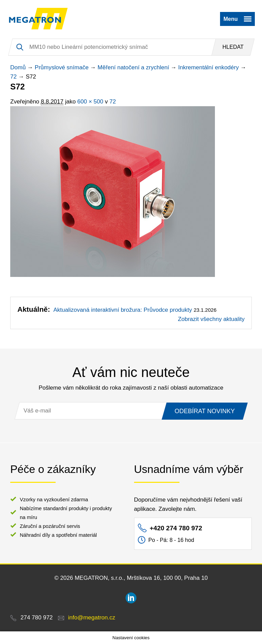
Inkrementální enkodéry (208, 67)
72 (13, 77)
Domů (18, 67)
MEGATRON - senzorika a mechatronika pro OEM (38, 19)
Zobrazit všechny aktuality (211, 319)
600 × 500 (90, 102)
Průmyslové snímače (62, 67)
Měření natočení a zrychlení (133, 67)
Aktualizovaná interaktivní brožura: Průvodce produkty (122, 310)
